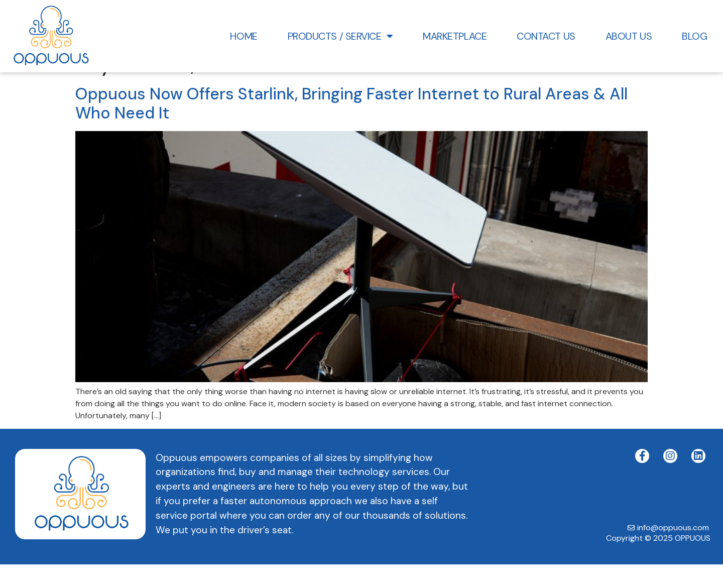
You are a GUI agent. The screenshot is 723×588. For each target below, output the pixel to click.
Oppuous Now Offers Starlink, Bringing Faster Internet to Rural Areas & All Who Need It (351, 128)
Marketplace (455, 36)
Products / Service (340, 36)
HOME (244, 36)
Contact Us (546, 36)
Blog (694, 36)
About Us (629, 36)
